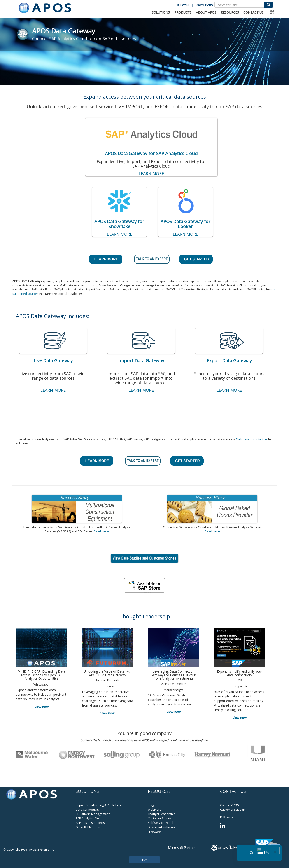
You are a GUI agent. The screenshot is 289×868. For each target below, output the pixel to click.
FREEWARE (183, 5)
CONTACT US (253, 12)
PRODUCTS (183, 12)
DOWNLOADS (204, 5)
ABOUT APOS (206, 12)
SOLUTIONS (161, 12)
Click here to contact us (252, 439)
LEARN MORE (151, 173)
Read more (101, 531)
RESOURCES (230, 12)
